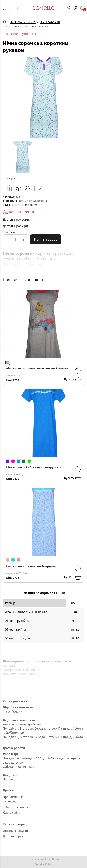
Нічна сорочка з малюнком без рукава (31, 566)
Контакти (10, 802)
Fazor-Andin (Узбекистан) (34, 201)
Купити (72, 380)
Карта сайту (11, 812)
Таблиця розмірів (26, 212)
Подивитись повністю (26, 280)
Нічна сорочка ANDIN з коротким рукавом (34, 467)
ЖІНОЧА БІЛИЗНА (23, 22)
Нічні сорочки (50, 22)
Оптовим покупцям (17, 831)
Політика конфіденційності (43, 859)
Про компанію (13, 797)
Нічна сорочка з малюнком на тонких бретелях (37, 368)
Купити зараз (46, 239)
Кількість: (10, 232)
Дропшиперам (13, 836)
